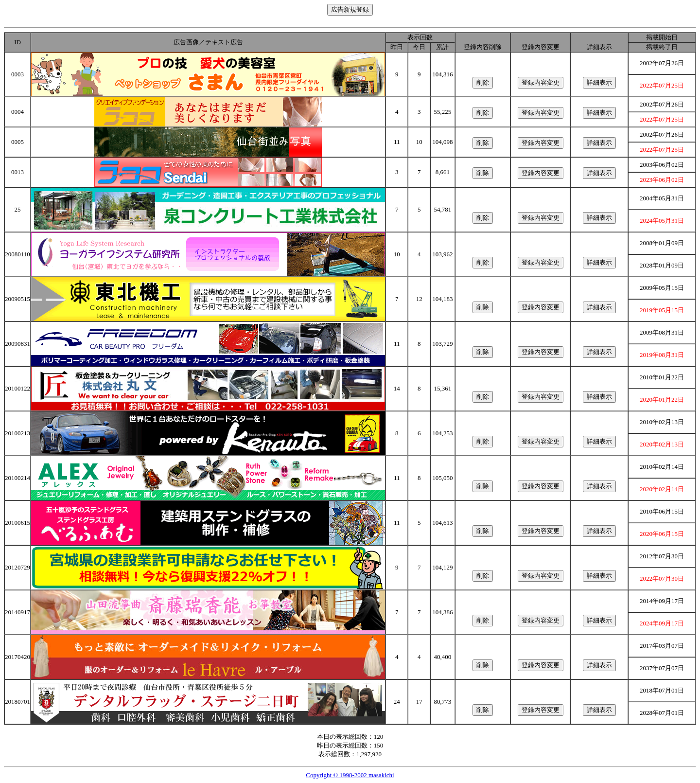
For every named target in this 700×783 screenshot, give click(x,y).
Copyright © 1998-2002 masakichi (350, 775)
